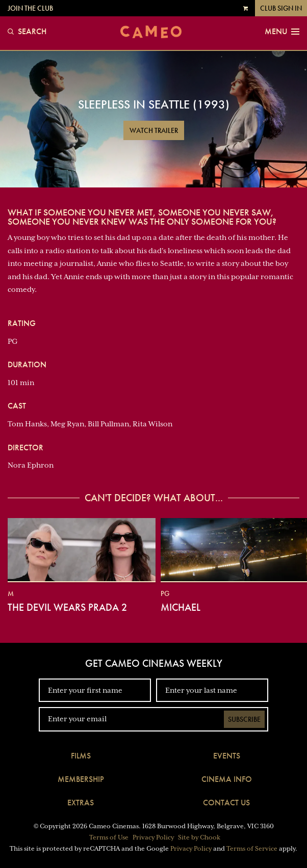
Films (81, 756)
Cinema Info (227, 779)
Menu (282, 32)
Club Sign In (281, 8)
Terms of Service (252, 849)
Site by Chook (199, 837)
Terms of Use (109, 837)
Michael (181, 607)
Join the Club (30, 8)
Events (227, 756)
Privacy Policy (153, 837)
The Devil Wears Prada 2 (67, 607)
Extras (81, 803)
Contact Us (226, 803)
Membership (81, 779)
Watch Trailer (154, 130)
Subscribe (244, 719)
